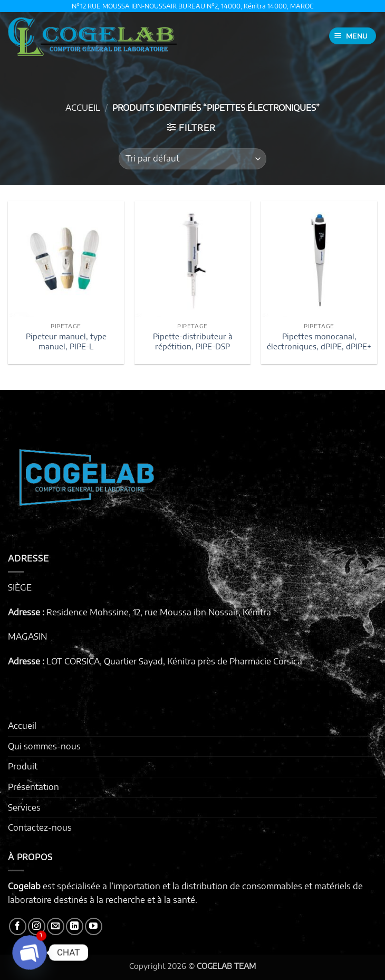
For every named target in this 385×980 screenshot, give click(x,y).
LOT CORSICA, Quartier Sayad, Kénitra (121, 661)
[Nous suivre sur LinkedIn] (75, 926)
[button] (353, 36)
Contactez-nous (40, 827)
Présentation (33, 787)
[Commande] (192, 159)
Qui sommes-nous (44, 746)
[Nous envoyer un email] (56, 926)
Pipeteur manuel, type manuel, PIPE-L (66, 341)
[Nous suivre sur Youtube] (94, 926)
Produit (23, 766)
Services (24, 807)
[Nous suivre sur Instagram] (37, 926)
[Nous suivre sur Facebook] (18, 926)
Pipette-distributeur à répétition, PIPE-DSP (193, 341)
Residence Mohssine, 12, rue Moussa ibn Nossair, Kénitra (159, 612)
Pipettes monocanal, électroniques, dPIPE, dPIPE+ (319, 341)
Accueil (83, 108)
